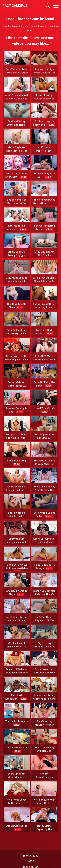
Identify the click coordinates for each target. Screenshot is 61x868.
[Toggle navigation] (56, 6)
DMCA (30, 861)
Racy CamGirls (15, 6)
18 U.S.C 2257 (30, 856)
